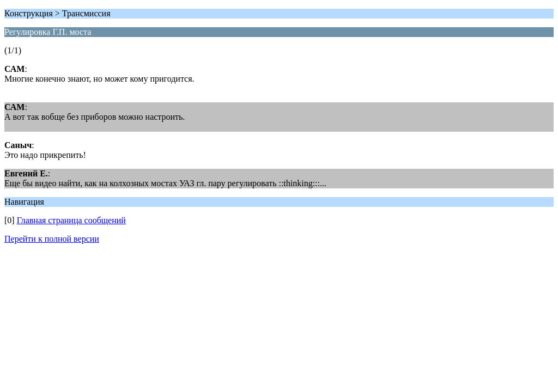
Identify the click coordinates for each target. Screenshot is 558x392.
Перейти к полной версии (52, 239)
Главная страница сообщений (71, 220)
